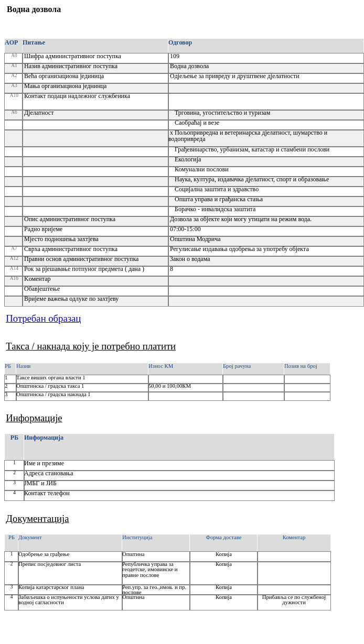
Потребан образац (43, 318)
